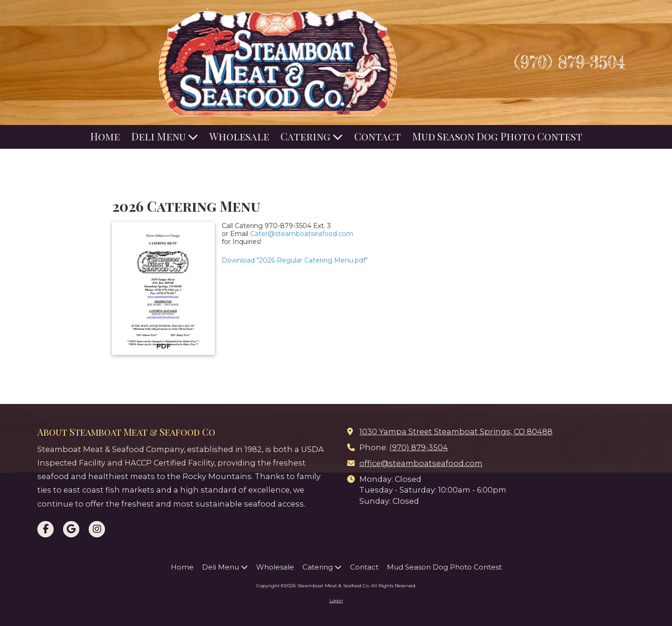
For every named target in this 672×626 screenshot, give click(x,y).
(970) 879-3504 (570, 62)
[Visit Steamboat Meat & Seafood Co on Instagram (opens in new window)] (97, 529)
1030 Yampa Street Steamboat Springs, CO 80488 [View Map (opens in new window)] (456, 431)
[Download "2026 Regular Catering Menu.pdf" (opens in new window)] (163, 289)
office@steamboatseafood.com (421, 463)
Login (336, 601)
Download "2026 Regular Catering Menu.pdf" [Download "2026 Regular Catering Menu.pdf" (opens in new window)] (295, 260)
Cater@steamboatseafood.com (302, 234)
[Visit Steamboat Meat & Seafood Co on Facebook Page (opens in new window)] (45, 529)
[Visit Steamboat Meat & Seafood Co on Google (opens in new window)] (71, 529)
